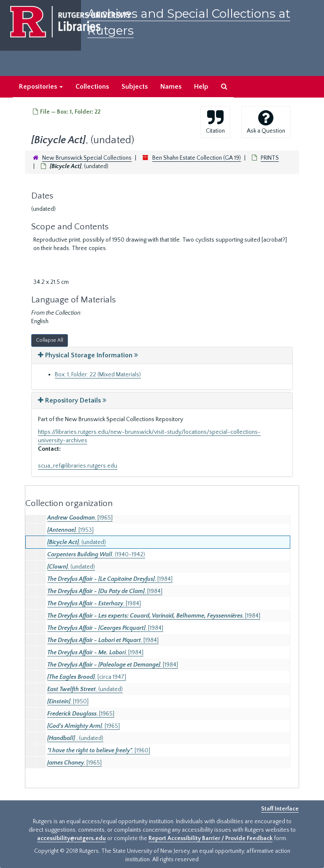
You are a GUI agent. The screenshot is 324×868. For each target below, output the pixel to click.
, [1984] (110, 579)
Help (201, 87)
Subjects (135, 87)
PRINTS (270, 158)
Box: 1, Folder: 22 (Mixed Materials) (98, 375)
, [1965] (80, 518)
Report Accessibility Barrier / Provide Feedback (211, 838)
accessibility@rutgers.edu (72, 838)
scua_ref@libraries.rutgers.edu (78, 466)
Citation (215, 122)
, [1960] (99, 751)
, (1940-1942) (96, 555)
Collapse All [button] (50, 340)
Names (171, 87)
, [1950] (68, 702)
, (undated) (77, 542)
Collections (92, 87)
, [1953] (70, 530)
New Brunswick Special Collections (87, 158)
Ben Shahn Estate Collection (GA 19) (197, 158)
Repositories (41, 87)
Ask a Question (266, 122)
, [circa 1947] (87, 677)
